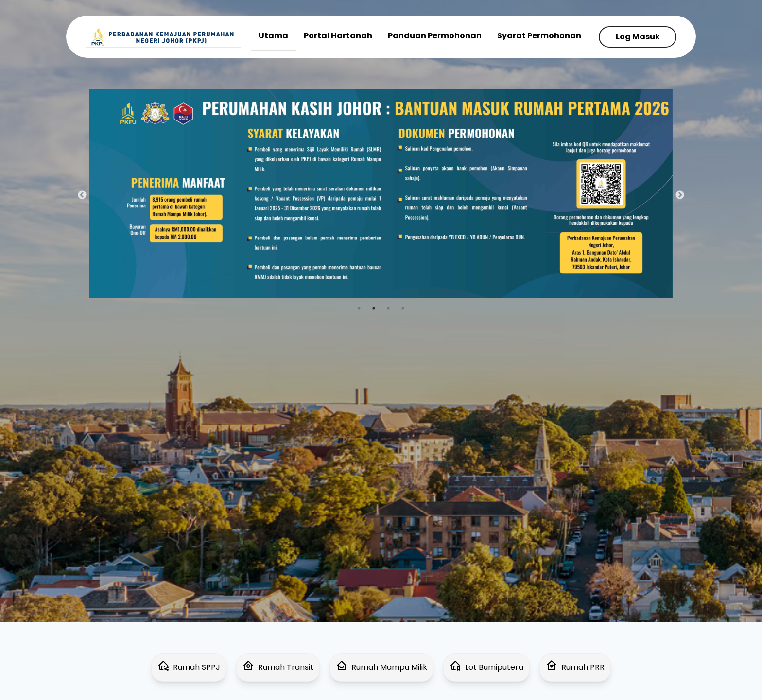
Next (680, 195)
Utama (273, 36)
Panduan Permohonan (435, 36)
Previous (82, 195)
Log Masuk (638, 37)
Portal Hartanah (338, 36)
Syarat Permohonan (539, 36)
